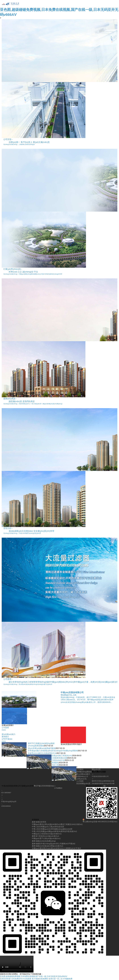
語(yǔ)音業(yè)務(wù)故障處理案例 (42, 748)
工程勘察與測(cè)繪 (59, 758)
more (4, 730)
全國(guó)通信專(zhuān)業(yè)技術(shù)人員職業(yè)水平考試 (56, 848)
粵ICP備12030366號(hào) (44, 786)
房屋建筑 (55, 763)
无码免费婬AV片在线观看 (21, 979)
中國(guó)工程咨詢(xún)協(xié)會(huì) (47, 834)
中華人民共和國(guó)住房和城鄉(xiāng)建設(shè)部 (52, 829)
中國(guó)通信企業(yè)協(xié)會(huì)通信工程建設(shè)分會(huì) (57, 824)
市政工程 (55, 765)
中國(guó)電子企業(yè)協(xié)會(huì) (46, 838)
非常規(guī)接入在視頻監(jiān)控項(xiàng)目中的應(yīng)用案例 (53, 751)
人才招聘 (80, 781)
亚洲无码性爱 (5, 979)
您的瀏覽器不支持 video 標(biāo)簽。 (17, 964)
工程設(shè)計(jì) (58, 760)
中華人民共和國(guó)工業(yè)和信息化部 (48, 827)
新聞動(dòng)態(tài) (84, 772)
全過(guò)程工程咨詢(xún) (62, 756)
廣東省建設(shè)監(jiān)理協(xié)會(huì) (47, 846)
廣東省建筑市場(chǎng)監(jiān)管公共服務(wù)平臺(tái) (54, 844)
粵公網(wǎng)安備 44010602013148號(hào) (100, 821)
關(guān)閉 (96, 769)
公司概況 (80, 769)
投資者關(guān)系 (83, 783)
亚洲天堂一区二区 (56, 979)
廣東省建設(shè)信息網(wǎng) (44, 841)
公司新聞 (5, 728)
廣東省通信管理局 (39, 822)
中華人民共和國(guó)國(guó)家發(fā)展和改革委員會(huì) (54, 831)
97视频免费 (68, 979)
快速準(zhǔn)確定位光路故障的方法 (42, 753)
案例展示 (5, 737)
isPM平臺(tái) (7, 739)
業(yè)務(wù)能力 (9, 734)
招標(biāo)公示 (82, 776)
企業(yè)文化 (81, 779)
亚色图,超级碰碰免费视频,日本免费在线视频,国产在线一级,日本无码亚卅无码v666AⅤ (34, 976)
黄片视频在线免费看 (40, 979)
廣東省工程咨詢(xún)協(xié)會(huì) (45, 836)
